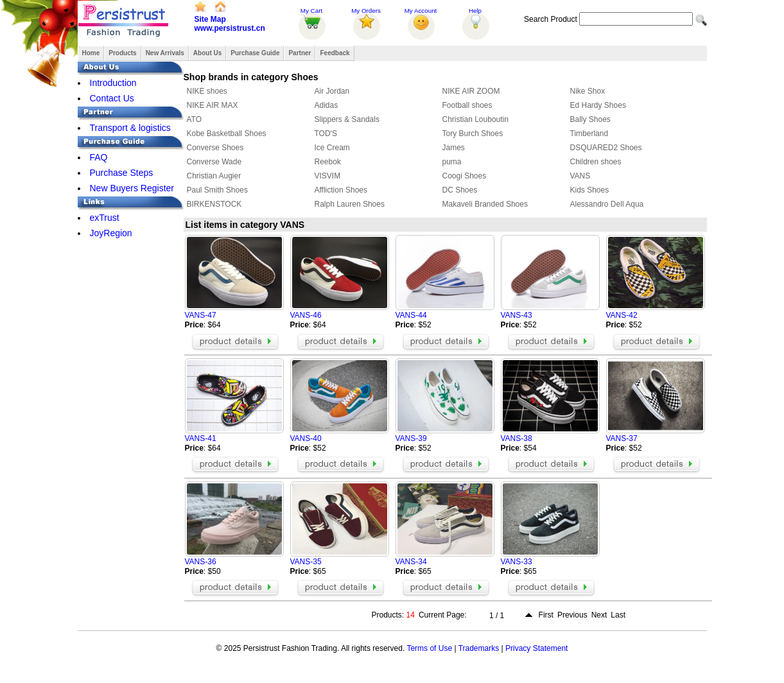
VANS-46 (306, 315)
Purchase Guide (255, 53)
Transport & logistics (130, 128)
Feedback (335, 53)
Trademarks (479, 648)
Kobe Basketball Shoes (227, 134)
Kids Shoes (590, 190)
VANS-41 (201, 438)
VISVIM (328, 176)
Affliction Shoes (341, 190)
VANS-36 (201, 562)
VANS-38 (517, 438)
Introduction (113, 83)
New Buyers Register (132, 188)
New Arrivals (165, 53)
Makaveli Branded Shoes (485, 204)
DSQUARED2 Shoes (606, 148)
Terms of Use (429, 648)
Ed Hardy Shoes (598, 105)
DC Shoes (460, 190)
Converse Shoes (215, 148)
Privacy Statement (536, 648)
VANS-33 (517, 562)
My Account (421, 11)
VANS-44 (411, 315)
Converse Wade (214, 162)
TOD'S (326, 134)
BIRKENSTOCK (214, 204)
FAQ (99, 157)
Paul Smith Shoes (217, 190)
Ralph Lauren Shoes (350, 204)
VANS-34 (411, 562)
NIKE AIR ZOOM (471, 91)
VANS (580, 176)
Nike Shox (588, 91)
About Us (207, 53)
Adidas (327, 105)
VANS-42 (622, 315)
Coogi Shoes (465, 176)
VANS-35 (306, 562)
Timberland (589, 134)
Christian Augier (214, 176)
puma (452, 162)
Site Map (210, 19)
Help (475, 11)
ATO (195, 119)
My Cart (311, 11)
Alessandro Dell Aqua (607, 204)
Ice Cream (332, 148)
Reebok (328, 162)
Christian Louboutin (475, 119)
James (454, 148)
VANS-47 (201, 315)
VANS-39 (411, 438)
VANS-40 (306, 438)
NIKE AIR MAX (213, 105)
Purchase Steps (122, 173)
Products (122, 53)
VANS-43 (517, 315)
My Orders (366, 11)
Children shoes (596, 162)
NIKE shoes (207, 91)
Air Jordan (332, 91)
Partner (300, 53)
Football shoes (467, 105)
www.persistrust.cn (230, 28)
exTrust (105, 218)
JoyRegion (111, 233)
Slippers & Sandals (347, 119)
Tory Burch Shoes (473, 134)
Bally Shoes (590, 119)
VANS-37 (622, 438)
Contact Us (112, 98)
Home (91, 53)
